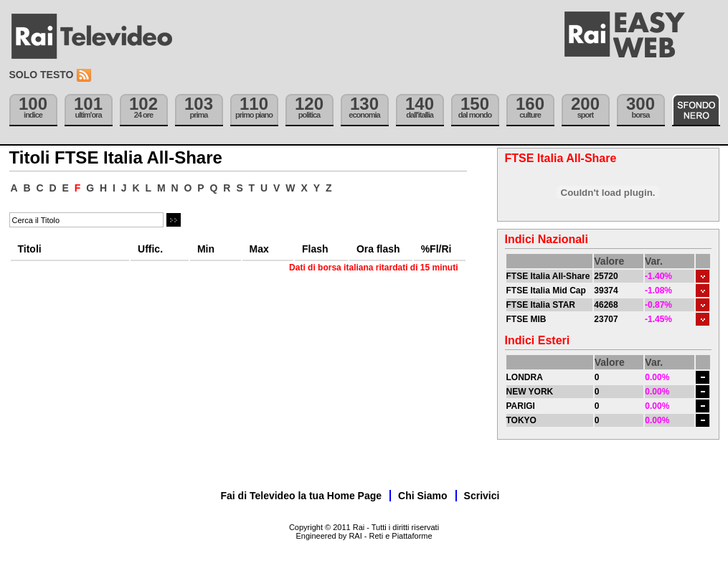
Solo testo (42, 75)
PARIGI (521, 406)
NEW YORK (530, 392)
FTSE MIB (526, 319)
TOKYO (521, 420)
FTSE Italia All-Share (548, 276)
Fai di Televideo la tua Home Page (302, 496)
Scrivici (482, 496)
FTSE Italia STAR (541, 305)
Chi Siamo (422, 496)
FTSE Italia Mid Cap (546, 291)
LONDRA (525, 377)
